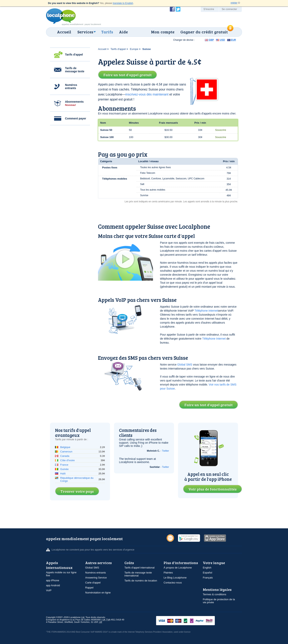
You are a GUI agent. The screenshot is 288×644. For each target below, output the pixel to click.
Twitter (165, 451)
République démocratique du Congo (77, 479)
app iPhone (53, 580)
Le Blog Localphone (175, 578)
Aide (123, 32)
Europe (134, 49)
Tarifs (107, 32)
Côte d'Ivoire (67, 460)
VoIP (49, 590)
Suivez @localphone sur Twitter (178, 9)
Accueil (64, 32)
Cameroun (66, 452)
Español (207, 573)
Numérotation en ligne (98, 593)
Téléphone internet (206, 311)
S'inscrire (209, 9)
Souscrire (221, 130)
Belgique (65, 447)
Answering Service (96, 578)
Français (208, 578)
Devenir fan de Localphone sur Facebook (172, 9)
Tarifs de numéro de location (141, 581)
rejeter (234, 3)
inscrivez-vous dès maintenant (147, 94)
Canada (65, 456)
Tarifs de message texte (75, 70)
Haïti (63, 474)
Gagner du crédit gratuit (204, 32)
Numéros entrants (71, 86)
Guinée (64, 469)
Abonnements (74, 103)
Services (85, 32)
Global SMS (185, 365)
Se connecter (229, 9)
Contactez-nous (173, 583)
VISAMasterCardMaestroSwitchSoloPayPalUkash (191, 621)
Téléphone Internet (214, 339)
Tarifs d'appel (74, 55)
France (64, 465)
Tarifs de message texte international (138, 574)
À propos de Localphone (178, 568)
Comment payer (76, 118)
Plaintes (168, 573)
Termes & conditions (214, 594)
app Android (53, 585)
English (207, 568)
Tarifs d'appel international (139, 568)
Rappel (89, 588)
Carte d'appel (93, 583)
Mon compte (163, 32)
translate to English (123, 3)
